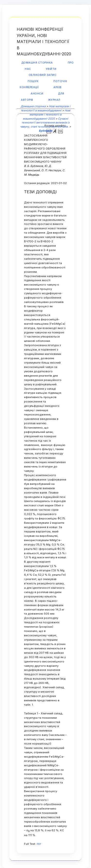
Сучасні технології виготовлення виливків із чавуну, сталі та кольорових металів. (45, 123)
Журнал (54, 100)
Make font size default (55, 131)
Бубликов (45, 131)
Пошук (33, 81)
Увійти (51, 69)
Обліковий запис (43, 75)
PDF (39, 844)
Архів (58, 87)
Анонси (37, 94)
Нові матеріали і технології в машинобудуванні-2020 (47, 115)
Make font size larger (60, 131)
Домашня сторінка (37, 63)
